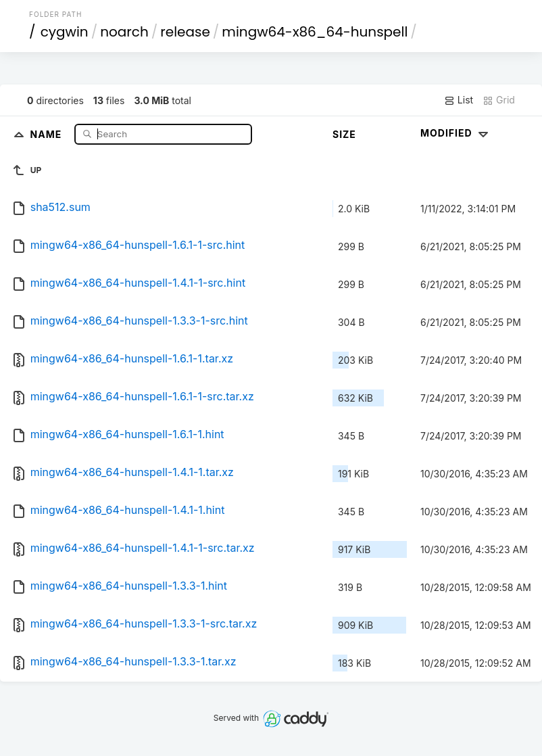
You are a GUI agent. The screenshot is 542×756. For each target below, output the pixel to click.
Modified (456, 133)
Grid (499, 100)
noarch (124, 32)
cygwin (65, 32)
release (185, 32)
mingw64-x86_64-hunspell (315, 32)
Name (48, 134)
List (459, 100)
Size (344, 134)
